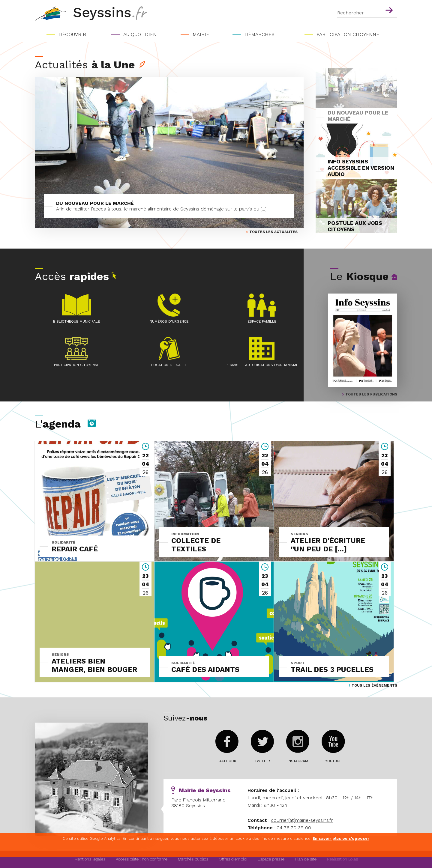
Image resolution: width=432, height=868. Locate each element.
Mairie (201, 34)
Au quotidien (140, 34)
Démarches (259, 34)
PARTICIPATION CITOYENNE (348, 34)
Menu (377, 2)
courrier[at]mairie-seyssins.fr (302, 820)
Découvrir (72, 34)
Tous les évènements (374, 685)
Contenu (390, 2)
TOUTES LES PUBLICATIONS (371, 394)
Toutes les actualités (273, 232)
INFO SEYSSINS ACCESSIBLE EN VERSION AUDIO (361, 168)
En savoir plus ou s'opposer (341, 838)
